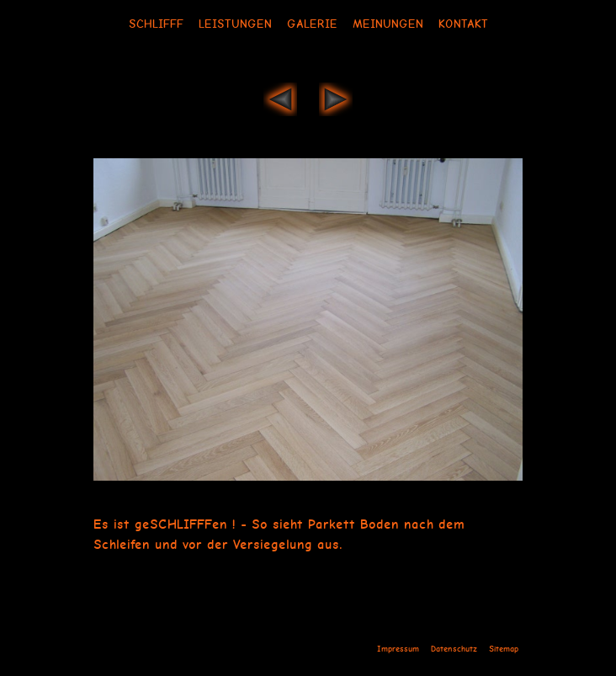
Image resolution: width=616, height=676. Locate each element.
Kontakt (463, 24)
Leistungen (235, 24)
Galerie (312, 24)
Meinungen (388, 24)
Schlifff (156, 24)
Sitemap (504, 649)
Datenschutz (454, 649)
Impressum (398, 649)
